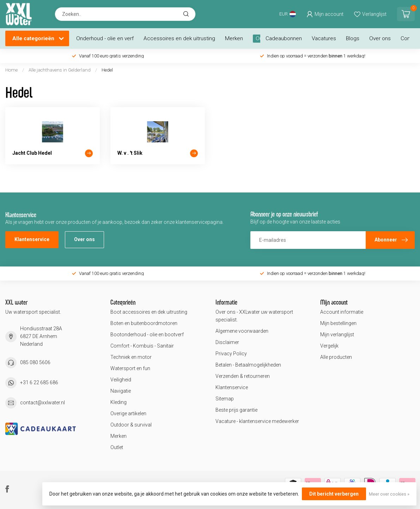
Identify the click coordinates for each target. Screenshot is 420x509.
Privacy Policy (231, 354)
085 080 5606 (35, 362)
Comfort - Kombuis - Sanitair (142, 346)
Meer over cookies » (389, 494)
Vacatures (324, 38)
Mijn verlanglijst (337, 335)
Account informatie (342, 312)
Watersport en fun (130, 368)
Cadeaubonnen (284, 38)
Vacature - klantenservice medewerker (257, 421)
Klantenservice (32, 239)
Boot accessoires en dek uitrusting (149, 312)
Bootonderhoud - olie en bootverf (147, 335)
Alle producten (336, 357)
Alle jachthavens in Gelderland (60, 70)
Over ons (380, 38)
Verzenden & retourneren (243, 376)
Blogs (353, 38)
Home (11, 70)
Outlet (117, 447)
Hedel (107, 70)
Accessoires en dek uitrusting (179, 38)
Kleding (118, 402)
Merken (234, 38)
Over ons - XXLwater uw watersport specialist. (254, 316)
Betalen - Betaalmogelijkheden (248, 365)
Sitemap (225, 399)
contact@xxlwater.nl (42, 403)
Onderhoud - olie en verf (105, 38)
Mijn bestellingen (338, 323)
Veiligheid (121, 380)
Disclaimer (227, 342)
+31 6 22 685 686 (39, 382)
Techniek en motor (131, 357)
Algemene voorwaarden (242, 331)
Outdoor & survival (131, 425)
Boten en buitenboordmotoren (144, 323)
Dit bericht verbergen (334, 494)
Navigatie (121, 391)
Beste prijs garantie (236, 410)
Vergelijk (329, 346)
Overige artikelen (128, 413)
